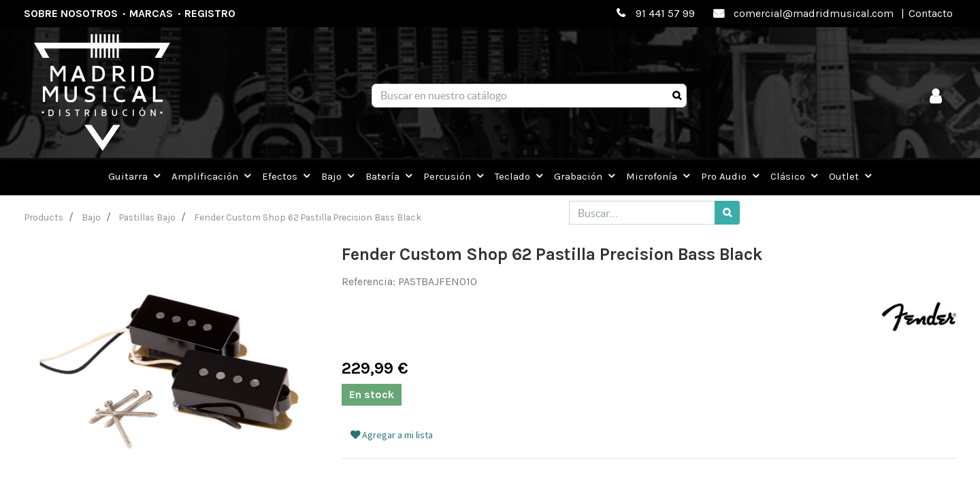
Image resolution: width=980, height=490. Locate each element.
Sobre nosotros (71, 13)
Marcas (151, 13)
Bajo (91, 217)
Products (44, 217)
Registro (210, 13)
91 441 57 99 (665, 13)
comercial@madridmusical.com (814, 13)
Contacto (931, 13)
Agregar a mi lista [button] (392, 435)
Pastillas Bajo (147, 217)
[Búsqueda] (677, 96)
